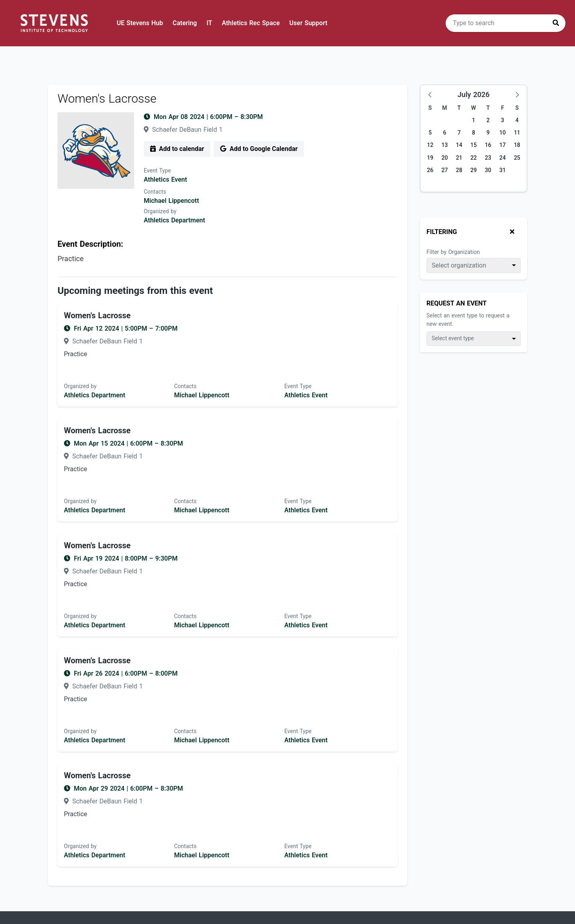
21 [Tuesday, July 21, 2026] (459, 158)
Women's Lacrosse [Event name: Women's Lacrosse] (97, 315)
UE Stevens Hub (140, 23)
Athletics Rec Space (251, 23)
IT (209, 23)
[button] (430, 94)
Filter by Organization (453, 252)
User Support (308, 23)
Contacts (155, 192)
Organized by (160, 211)
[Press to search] (556, 23)
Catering (185, 23)
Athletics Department (174, 220)
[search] (506, 23)
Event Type (157, 171)
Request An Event (457, 303)
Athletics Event (165, 179)
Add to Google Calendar (259, 149)
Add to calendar (177, 149)
